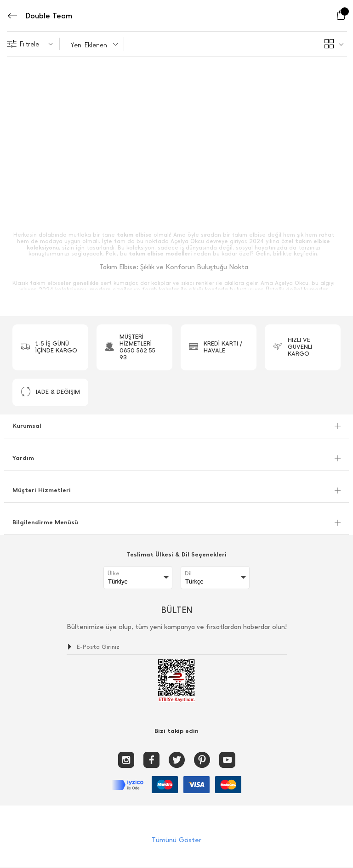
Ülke (114, 573)
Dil (188, 573)
